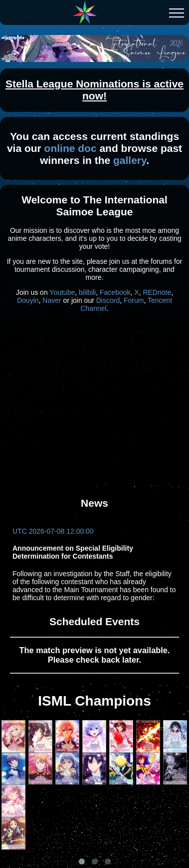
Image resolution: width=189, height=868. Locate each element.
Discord (108, 300)
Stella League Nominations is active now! (94, 90)
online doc (71, 148)
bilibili (87, 292)
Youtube (62, 292)
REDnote (157, 292)
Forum (134, 300)
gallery (130, 160)
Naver (52, 300)
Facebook (115, 292)
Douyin (28, 300)
